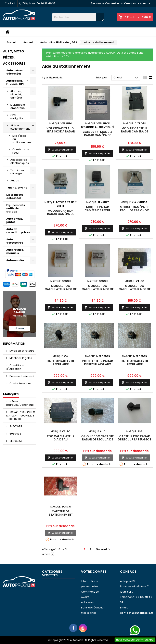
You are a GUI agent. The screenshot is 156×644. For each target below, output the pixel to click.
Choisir (126, 78)
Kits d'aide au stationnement (22, 139)
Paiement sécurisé (22, 376)
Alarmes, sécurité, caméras (16, 94)
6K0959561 (16, 441)
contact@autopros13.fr (137, 613)
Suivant (103, 549)
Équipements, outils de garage (16, 208)
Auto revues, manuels (15, 251)
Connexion (112, 3)
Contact (10, 3)
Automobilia (15, 260)
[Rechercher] (78, 17)
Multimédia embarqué (18, 106)
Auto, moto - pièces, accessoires (15, 57)
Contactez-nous (20, 383)
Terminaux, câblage (18, 172)
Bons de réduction (93, 608)
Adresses (87, 602)
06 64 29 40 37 (46, 3)
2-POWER (16, 426)
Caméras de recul (21, 151)
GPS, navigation (17, 117)
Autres (15, 181)
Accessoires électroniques (20, 161)
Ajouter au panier (61, 150)
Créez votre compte (137, 3)
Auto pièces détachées (14, 72)
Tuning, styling (17, 188)
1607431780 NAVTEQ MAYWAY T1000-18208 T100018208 (21, 416)
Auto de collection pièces (18, 231)
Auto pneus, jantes (15, 220)
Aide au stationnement (20, 127)
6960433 (15, 434)
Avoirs (85, 597)
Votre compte (94, 572)
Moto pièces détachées (15, 196)
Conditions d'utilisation (15, 367)
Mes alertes (89, 613)
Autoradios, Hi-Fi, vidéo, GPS (17, 82)
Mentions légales (21, 358)
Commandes (90, 592)
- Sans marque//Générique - (21, 403)
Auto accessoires (15, 241)
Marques (11, 394)
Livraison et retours (22, 351)
